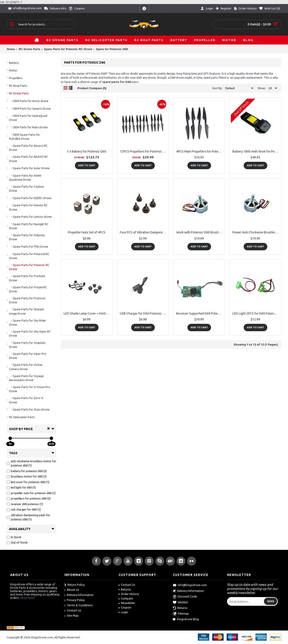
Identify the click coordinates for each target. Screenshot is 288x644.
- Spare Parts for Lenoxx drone (30, 217)
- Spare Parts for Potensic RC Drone (29, 267)
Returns (125, 589)
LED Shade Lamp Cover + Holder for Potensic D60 (87, 313)
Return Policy (74, 585)
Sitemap (181, 614)
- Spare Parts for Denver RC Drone (28, 207)
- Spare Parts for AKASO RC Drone (28, 159)
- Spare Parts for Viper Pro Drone (28, 356)
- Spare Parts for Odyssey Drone (27, 237)
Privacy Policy (74, 600)
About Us (72, 590)
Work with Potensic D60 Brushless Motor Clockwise (200, 232)
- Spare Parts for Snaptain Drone (27, 345)
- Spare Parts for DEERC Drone (30, 198)
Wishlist (180, 603)
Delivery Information (79, 595)
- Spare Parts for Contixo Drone (27, 189)
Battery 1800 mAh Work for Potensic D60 (256, 151)
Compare (126, 598)
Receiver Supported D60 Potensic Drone (200, 313)
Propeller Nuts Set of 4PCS (87, 232)
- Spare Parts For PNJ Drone (29, 246)
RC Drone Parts (19, 93)
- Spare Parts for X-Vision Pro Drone (30, 389)
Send (271, 601)
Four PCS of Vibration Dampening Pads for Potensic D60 (144, 232)
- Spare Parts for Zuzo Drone (29, 409)
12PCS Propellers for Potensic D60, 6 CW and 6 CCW (144, 151)
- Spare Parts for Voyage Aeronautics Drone (26, 378)
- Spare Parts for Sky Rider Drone (28, 322)
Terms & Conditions (79, 605)
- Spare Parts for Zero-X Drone (26, 400)
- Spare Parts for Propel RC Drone (28, 289)
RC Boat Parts (18, 86)
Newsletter (127, 603)
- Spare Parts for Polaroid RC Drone (29, 256)
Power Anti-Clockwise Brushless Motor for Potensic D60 (256, 232)
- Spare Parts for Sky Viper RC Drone (30, 333)
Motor (13, 70)
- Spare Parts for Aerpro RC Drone (28, 148)
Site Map (71, 616)
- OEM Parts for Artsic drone (29, 101)
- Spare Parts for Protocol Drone (27, 300)
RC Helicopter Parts (22, 417)
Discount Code (185, 597)
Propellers (16, 78)
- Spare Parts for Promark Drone (27, 278)
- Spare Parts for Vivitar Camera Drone (26, 367)
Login (123, 612)
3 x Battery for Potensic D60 (87, 151)
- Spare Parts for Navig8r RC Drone (29, 226)
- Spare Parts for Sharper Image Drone (27, 311)
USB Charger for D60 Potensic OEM (144, 313)
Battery (14, 63)
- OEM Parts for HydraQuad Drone (28, 118)
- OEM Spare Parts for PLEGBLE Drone (25, 137)
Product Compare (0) (92, 88)
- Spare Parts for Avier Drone (29, 168)
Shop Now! (27, 598)
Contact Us (73, 611)
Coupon (125, 607)
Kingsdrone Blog (186, 619)
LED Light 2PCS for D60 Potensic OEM (256, 313)
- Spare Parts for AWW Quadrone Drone (25, 178)
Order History (129, 594)
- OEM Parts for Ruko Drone (28, 127)
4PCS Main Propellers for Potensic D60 (200, 151)
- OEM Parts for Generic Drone (30, 109)
